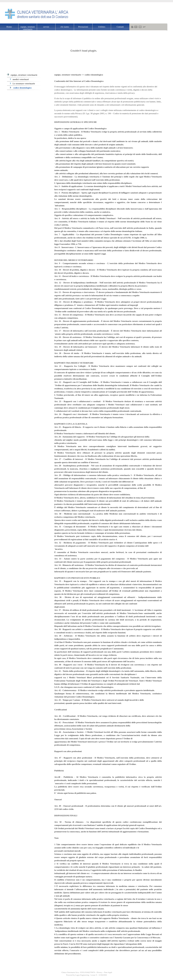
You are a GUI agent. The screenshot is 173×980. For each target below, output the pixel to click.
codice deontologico (21, 88)
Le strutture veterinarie (23, 83)
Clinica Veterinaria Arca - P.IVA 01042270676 (78, 972)
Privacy (100, 972)
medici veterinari (19, 79)
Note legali (108, 972)
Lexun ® (94, 975)
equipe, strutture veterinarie (22, 75)
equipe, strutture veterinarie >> (70, 75)
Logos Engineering (82, 975)
